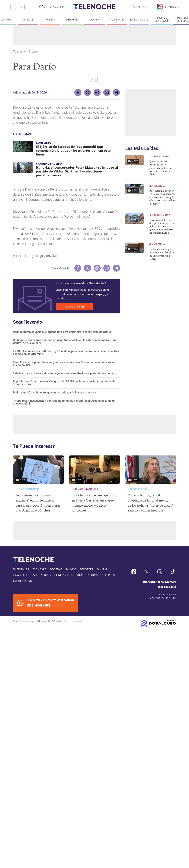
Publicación (21, 256)
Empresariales (23, 580)
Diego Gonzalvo (46, 256)
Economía (39, 569)
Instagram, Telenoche (160, 572)
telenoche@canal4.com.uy (159, 582)
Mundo (50, 20)
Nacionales (21, 569)
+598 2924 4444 (167, 587)
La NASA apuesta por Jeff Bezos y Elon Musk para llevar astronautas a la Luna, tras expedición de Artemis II (66, 353)
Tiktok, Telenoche (173, 572)
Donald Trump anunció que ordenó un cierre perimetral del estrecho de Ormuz (62, 332)
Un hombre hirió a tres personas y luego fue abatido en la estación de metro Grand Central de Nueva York (65, 342)
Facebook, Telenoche (134, 572)
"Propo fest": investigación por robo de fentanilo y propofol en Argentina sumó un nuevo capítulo (64, 402)
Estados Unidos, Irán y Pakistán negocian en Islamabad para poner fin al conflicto (65, 373)
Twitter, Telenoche (147, 572)
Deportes (72, 20)
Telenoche (20, 52)
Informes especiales (101, 575)
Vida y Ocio (117, 20)
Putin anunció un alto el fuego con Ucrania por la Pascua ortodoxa (55, 392)
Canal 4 (95, 20)
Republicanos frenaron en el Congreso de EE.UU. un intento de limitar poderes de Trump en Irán (64, 383)
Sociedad (28, 20)
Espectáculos (139, 20)
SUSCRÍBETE (75, 307)
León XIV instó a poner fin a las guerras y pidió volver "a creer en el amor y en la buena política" (63, 364)
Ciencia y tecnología (161, 19)
